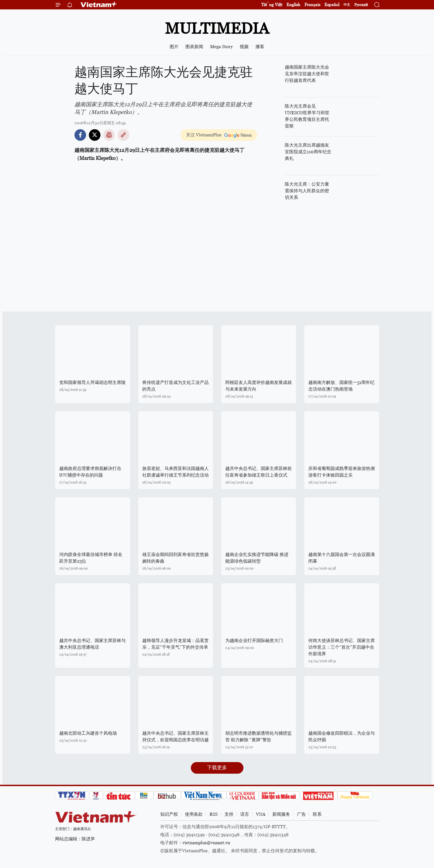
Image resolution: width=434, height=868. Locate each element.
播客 (260, 47)
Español (332, 5)
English (293, 5)
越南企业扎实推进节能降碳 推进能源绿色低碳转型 (257, 558)
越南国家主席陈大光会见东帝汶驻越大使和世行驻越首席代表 (307, 74)
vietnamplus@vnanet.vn (206, 843)
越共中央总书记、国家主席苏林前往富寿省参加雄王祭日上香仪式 (259, 472)
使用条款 (194, 814)
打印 (109, 135)
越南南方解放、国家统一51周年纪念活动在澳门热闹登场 (341, 386)
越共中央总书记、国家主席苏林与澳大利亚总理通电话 (92, 644)
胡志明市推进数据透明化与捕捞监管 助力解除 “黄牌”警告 (259, 736)
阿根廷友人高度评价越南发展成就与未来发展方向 (259, 386)
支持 (229, 814)
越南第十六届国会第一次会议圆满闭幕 (342, 558)
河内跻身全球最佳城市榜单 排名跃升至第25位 (91, 558)
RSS (214, 814)
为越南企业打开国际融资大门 (254, 640)
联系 (317, 814)
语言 (245, 814)
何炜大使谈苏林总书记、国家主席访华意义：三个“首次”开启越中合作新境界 (342, 647)
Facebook (80, 135)
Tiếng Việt (272, 5)
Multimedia (217, 28)
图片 (174, 47)
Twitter (95, 135)
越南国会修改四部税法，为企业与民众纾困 (342, 736)
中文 (347, 5)
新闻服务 (281, 814)
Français (312, 5)
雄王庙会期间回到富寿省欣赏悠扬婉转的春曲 (175, 558)
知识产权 (169, 814)
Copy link (123, 135)
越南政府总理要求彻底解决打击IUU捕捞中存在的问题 (90, 472)
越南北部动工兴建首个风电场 (88, 733)
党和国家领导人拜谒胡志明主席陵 (92, 382)
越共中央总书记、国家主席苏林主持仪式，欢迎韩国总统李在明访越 (175, 736)
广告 (301, 814)
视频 (244, 47)
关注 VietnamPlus (204, 135)
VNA (261, 814)
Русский (361, 5)
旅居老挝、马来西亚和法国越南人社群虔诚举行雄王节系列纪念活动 (175, 472)
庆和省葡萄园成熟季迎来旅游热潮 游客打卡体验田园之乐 (342, 472)
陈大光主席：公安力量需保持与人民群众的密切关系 (307, 191)
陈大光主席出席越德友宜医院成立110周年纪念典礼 (308, 152)
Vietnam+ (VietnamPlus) (99, 5)
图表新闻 (194, 47)
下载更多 (217, 767)
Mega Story (221, 47)
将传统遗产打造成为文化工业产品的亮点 (175, 386)
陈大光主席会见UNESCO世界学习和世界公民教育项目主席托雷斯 (307, 116)
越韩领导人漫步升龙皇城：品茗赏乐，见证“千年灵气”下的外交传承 (175, 644)
